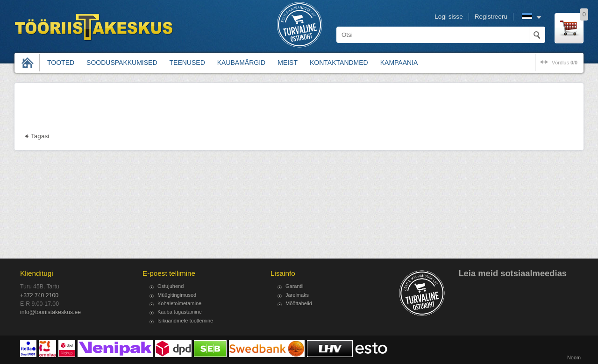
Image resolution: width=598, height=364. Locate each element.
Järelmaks (297, 295)
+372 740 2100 (39, 295)
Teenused (187, 63)
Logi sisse (448, 17)
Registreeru (491, 17)
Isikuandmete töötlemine (185, 321)
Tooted (61, 63)
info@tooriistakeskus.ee (50, 312)
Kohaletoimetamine (179, 303)
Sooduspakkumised (122, 63)
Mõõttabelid (299, 303)
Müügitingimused (177, 295)
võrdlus (565, 63)
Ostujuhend (171, 286)
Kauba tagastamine (180, 312)
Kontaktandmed (339, 63)
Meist (288, 63)
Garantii (295, 286)
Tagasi (40, 136)
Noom (574, 357)
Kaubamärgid (241, 63)
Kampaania (399, 63)
